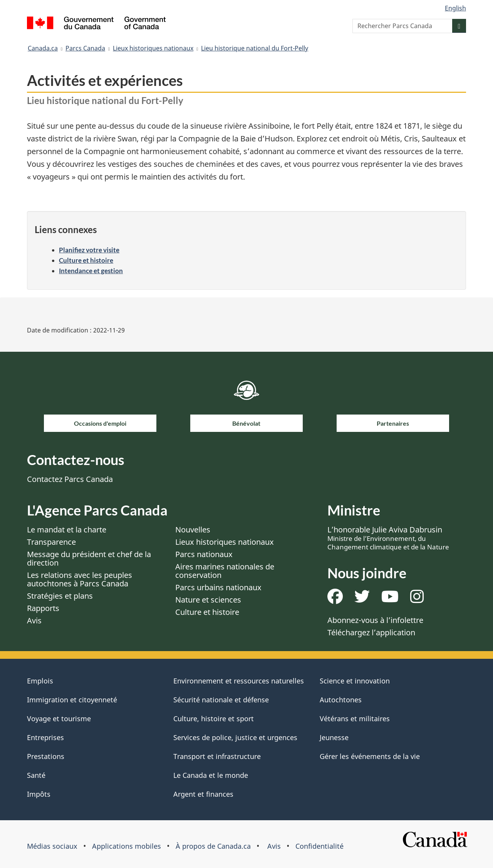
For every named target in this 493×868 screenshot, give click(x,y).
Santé (36, 775)
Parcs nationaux (204, 554)
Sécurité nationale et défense (221, 700)
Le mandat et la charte (67, 530)
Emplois (40, 681)
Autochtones (341, 700)
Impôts (39, 794)
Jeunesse (334, 737)
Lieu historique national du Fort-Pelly (255, 48)
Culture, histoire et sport (214, 719)
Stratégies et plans (60, 596)
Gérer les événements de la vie (370, 756)
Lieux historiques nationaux (153, 48)
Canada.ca (43, 48)
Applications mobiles (127, 846)
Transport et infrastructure (217, 756)
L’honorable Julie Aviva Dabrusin (388, 538)
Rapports (43, 608)
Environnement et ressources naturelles (239, 681)
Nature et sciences (208, 600)
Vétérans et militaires (355, 719)
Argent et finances (203, 794)
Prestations (46, 756)
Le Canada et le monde (211, 775)
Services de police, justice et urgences (235, 737)
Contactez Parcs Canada (70, 479)
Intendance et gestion (91, 271)
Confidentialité (319, 846)
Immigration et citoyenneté (72, 700)
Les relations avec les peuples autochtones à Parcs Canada (80, 579)
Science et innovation (355, 681)
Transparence (51, 542)
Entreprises (45, 737)
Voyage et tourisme (59, 719)
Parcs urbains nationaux (218, 587)
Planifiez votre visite (89, 250)
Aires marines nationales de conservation (225, 571)
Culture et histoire (86, 260)
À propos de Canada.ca (213, 846)
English (455, 8)
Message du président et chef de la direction (89, 558)
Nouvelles (193, 530)
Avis (34, 620)
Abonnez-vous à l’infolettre (375, 620)
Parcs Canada (85, 48)
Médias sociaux (52, 846)
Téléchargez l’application (371, 632)
